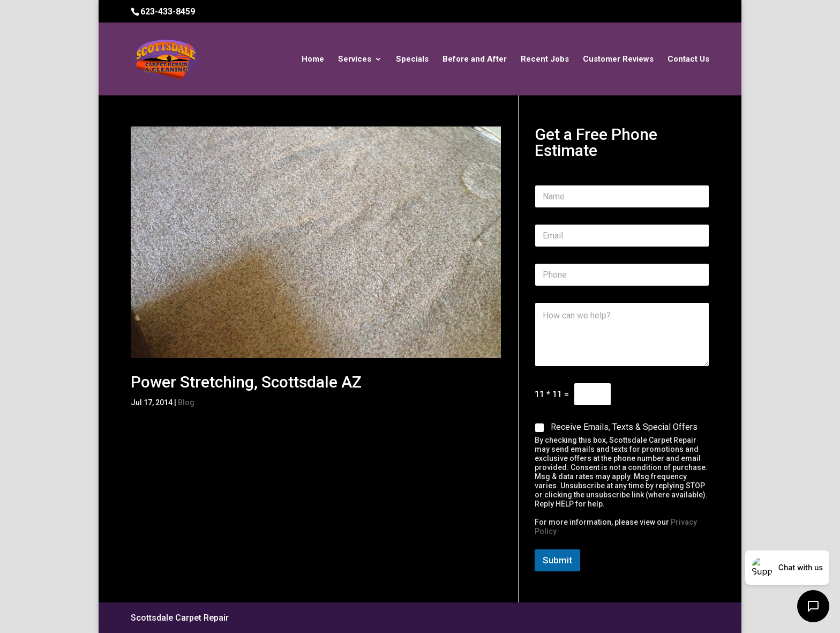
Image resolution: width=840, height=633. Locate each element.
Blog (186, 403)
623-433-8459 (168, 12)
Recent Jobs (545, 59)
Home (313, 59)
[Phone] (622, 275)
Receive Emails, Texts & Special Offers (624, 427)
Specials (412, 59)
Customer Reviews (618, 59)
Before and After (475, 59)
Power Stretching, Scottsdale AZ (246, 382)
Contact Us (688, 59)
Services (355, 59)
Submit (557, 560)
